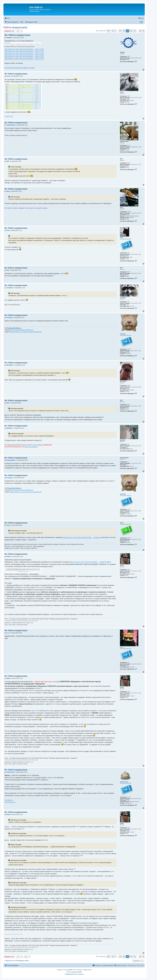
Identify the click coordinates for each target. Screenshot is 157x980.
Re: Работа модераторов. (18, 35)
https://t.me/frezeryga (35, 332)
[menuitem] (7, 18)
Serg (121, 207)
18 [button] (124, 31)
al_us (122, 647)
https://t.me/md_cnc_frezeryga (19, 332)
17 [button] (120, 31)
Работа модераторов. (16, 27)
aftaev (122, 523)
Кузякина (74, 382)
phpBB (70, 970)
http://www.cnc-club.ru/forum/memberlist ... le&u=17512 (24, 56)
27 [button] (140, 31)
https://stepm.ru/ (9, 800)
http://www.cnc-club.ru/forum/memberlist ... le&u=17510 (24, 59)
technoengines (124, 458)
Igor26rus (123, 440)
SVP (121, 159)
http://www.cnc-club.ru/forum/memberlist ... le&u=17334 (24, 49)
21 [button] (135, 31)
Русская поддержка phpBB (74, 972)
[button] (108, 31)
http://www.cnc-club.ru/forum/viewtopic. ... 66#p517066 (90, 562)
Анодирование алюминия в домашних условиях (20, 68)
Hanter (122, 565)
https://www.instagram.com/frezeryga (22, 330)
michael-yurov (124, 782)
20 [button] (131, 31)
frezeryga (123, 334)
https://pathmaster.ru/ (10, 802)
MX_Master (123, 381)
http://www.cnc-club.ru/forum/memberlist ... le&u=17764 (24, 51)
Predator (122, 52)
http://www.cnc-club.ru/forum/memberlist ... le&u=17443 (24, 54)
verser (122, 92)
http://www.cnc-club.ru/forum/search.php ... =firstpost (81, 537)
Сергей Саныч (124, 141)
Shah (121, 238)
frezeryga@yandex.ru (15, 328)
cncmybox (123, 298)
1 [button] (115, 31)
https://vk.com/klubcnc (31, 447)
